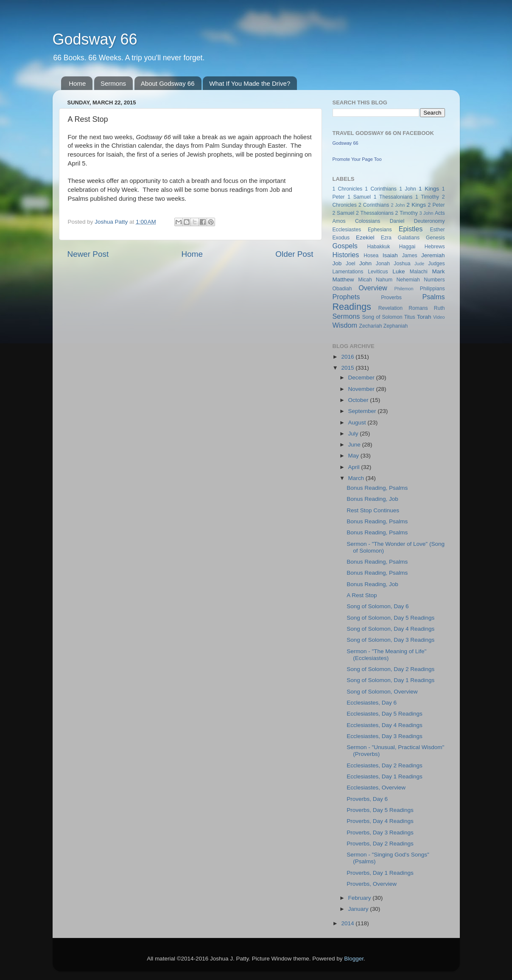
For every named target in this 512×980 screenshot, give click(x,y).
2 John (398, 205)
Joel (350, 264)
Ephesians (380, 230)
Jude (419, 264)
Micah (365, 280)
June (355, 445)
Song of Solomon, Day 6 (378, 606)
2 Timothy (407, 213)
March (357, 478)
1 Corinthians (381, 189)
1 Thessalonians (393, 197)
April (355, 467)
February (361, 898)
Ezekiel (365, 237)
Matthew (343, 279)
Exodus (341, 238)
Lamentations (348, 272)
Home (77, 83)
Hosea (371, 256)
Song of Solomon (382, 317)
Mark (439, 271)
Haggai (407, 247)
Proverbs (391, 298)
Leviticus (378, 272)
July (354, 434)
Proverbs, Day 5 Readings (380, 810)
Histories (346, 255)
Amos (339, 221)
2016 (348, 357)
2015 (348, 368)
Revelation (390, 308)
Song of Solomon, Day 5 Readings (390, 618)
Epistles (411, 229)
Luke (399, 271)
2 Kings (416, 205)
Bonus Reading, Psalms (377, 488)
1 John (407, 189)
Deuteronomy (429, 221)
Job (337, 263)
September (363, 411)
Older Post (294, 254)
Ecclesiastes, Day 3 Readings (385, 736)
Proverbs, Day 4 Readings (380, 821)
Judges (436, 264)
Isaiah (390, 255)
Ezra (386, 238)
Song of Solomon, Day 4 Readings (390, 629)
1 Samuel (359, 197)
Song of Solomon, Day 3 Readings (390, 640)
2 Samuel (344, 213)
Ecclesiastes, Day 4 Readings (385, 725)
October (359, 400)
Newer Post (88, 254)
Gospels (345, 246)
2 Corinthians (374, 205)
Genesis (435, 238)
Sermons (113, 83)
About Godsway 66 (168, 83)
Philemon (404, 289)
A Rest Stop (362, 595)
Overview (373, 288)
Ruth (439, 308)
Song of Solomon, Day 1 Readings (390, 680)
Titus (410, 317)
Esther (437, 230)
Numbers (434, 280)
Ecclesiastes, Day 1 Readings (385, 776)
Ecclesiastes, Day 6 (372, 703)
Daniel (397, 221)
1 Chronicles (347, 189)
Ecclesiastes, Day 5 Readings (385, 714)
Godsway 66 (95, 39)
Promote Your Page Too (357, 159)
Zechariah (370, 326)
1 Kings (429, 189)
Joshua (402, 264)
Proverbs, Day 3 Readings (380, 833)
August (358, 423)
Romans (418, 308)
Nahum (384, 280)
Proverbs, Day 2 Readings (380, 844)
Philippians (432, 289)
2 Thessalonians (375, 213)
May (354, 456)
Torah (424, 317)
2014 (348, 923)
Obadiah (342, 289)
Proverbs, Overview (372, 884)
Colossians (368, 221)
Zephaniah (396, 326)
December (362, 378)
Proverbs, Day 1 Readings (380, 873)
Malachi (419, 272)
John (365, 263)
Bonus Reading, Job (372, 499)
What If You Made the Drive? (250, 83)
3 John (427, 213)
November (362, 389)
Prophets (346, 297)
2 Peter (436, 205)
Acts (440, 213)
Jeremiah (433, 255)
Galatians (409, 238)
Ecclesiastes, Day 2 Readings (385, 765)
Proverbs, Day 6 (367, 799)
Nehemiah (408, 280)
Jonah (383, 264)
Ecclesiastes (347, 230)
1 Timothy (427, 197)
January (359, 909)
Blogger (354, 959)
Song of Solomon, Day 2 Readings (390, 669)
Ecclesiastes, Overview (376, 788)
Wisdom (345, 325)
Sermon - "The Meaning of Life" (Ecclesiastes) (386, 655)
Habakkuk (378, 247)
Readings (352, 307)
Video (439, 317)
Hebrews (435, 247)
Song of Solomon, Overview (382, 692)
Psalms (433, 297)
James (410, 256)
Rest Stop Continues (373, 510)
